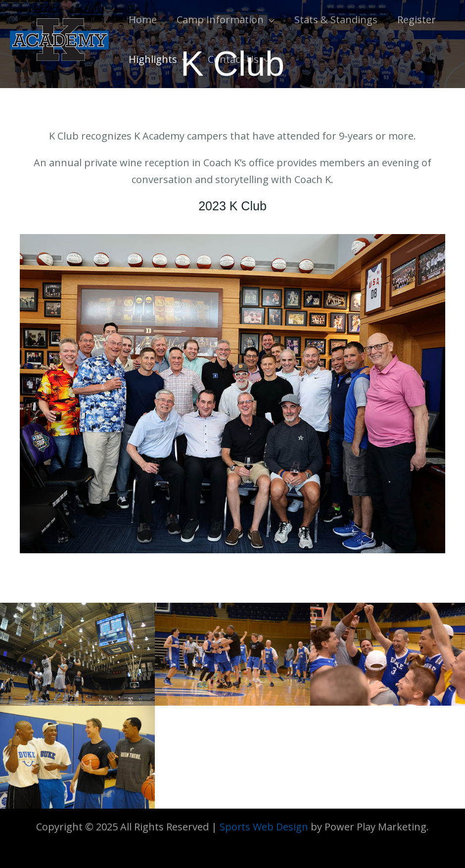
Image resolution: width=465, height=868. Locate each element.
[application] (269, 20)
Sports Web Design (264, 827)
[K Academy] (59, 38)
